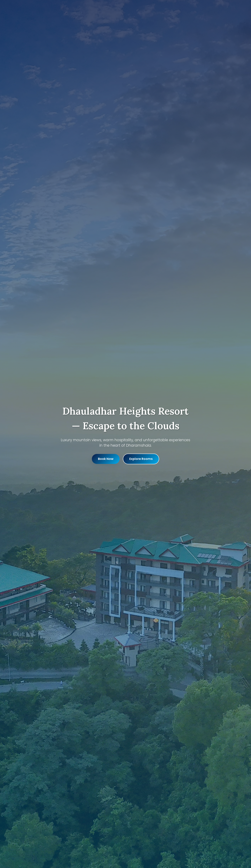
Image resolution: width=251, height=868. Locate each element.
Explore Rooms (141, 459)
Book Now (106, 459)
